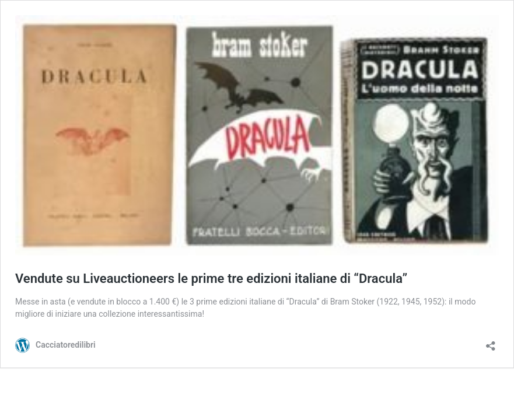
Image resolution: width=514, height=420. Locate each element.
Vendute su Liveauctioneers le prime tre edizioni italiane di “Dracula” (211, 279)
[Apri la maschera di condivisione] (491, 342)
